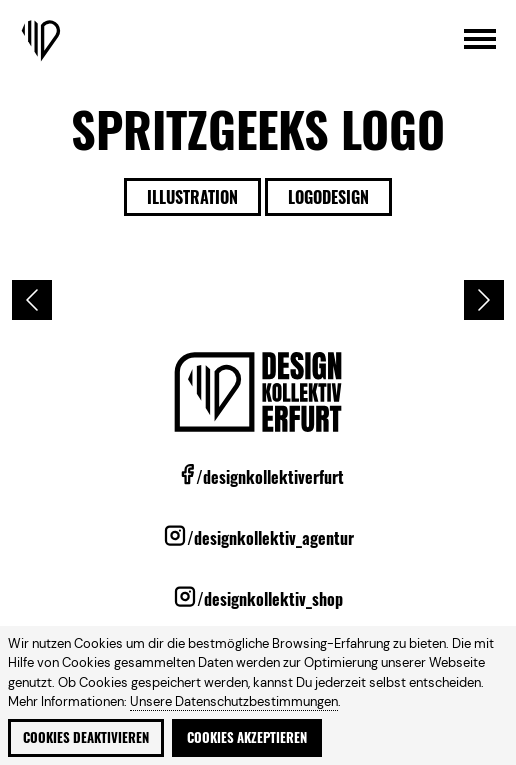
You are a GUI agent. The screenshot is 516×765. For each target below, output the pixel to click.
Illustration (192, 197)
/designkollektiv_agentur (270, 538)
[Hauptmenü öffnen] (480, 40)
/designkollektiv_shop (270, 599)
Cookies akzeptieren (247, 737)
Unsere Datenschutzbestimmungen (234, 701)
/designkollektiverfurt (270, 477)
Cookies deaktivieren (86, 737)
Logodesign (328, 197)
